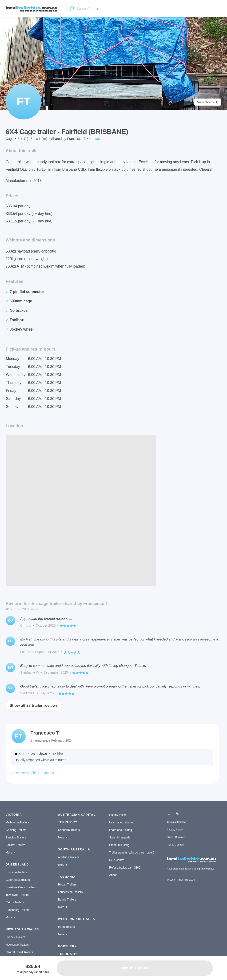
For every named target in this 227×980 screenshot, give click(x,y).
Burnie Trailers (67, 900)
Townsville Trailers (17, 895)
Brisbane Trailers (16, 872)
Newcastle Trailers (17, 945)
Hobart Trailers (67, 885)
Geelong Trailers (16, 830)
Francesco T (76, 139)
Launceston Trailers (70, 892)
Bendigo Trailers (16, 838)
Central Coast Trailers (19, 952)
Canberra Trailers (69, 830)
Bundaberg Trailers (18, 910)
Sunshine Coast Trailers (21, 887)
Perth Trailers (66, 927)
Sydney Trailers (15, 937)
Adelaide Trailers (69, 857)
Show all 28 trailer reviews (34, 705)
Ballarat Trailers (15, 845)
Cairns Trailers (15, 902)
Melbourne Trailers (17, 822)
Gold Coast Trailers (18, 880)
